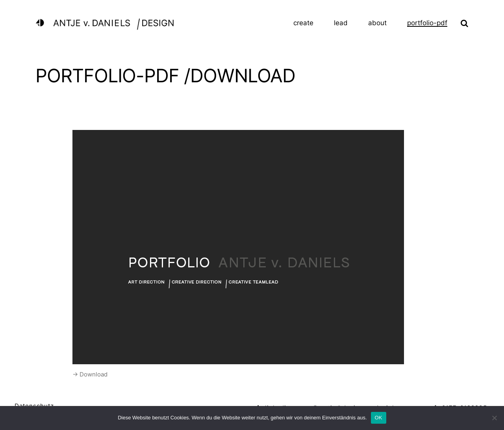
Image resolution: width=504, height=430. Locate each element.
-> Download (90, 374)
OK (379, 418)
